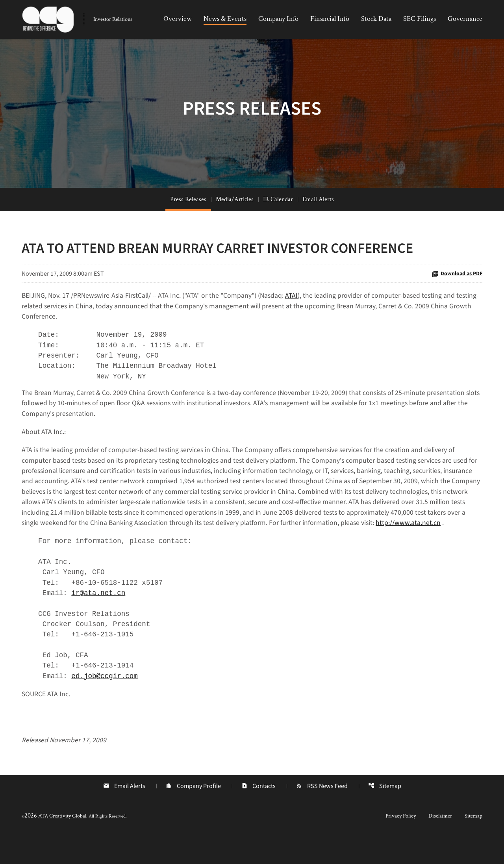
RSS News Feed (322, 815)
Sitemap (385, 815)
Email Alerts (318, 208)
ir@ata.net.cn (100, 619)
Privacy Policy (401, 845)
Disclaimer (440, 845)
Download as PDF (457, 282)
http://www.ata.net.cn (54, 547)
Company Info (278, 19)
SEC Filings (420, 19)
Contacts (258, 815)
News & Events (225, 19)
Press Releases (188, 208)
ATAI (300, 305)
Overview (178, 19)
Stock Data (376, 19)
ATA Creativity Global (62, 845)
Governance (465, 19)
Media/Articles (235, 208)
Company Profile (193, 815)
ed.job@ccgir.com (107, 704)
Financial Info (330, 19)
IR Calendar (278, 208)
